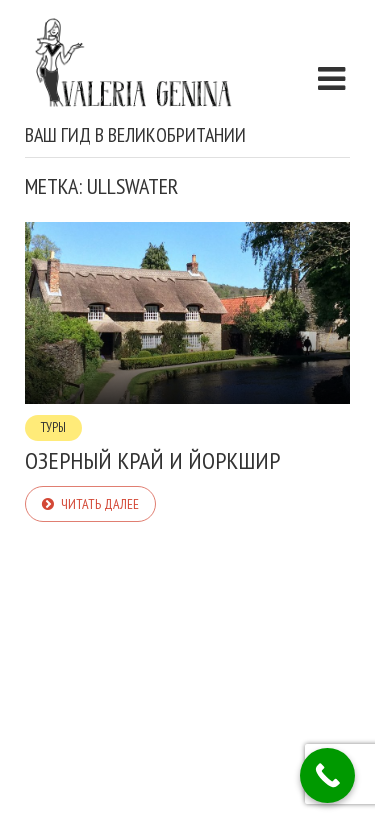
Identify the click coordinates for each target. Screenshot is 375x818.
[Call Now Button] (327, 775)
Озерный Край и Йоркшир (152, 460)
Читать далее (100, 504)
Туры (53, 427)
